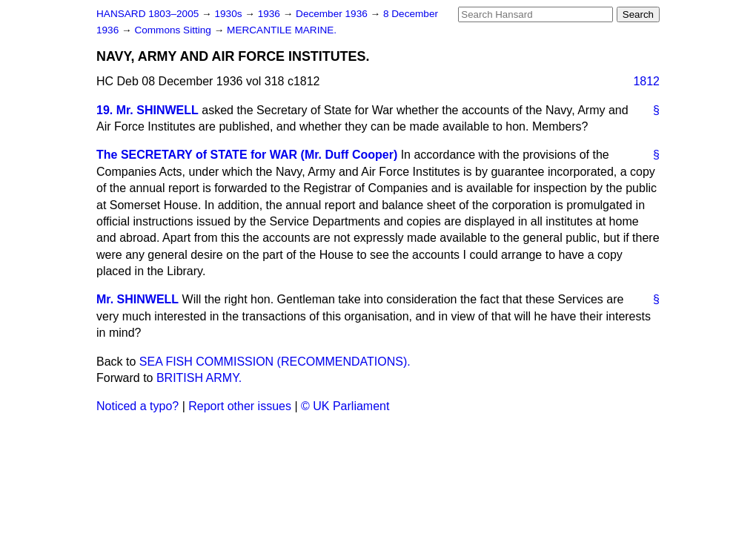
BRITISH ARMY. (199, 378)
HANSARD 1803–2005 (147, 14)
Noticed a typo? (137, 406)
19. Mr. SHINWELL (147, 110)
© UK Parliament (345, 406)
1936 (271, 14)
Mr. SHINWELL (137, 299)
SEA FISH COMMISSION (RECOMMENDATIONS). (275, 362)
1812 (646, 81)
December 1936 (333, 14)
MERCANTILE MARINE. (282, 30)
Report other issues (240, 406)
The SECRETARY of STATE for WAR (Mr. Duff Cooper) (247, 155)
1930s (229, 14)
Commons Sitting (174, 30)
